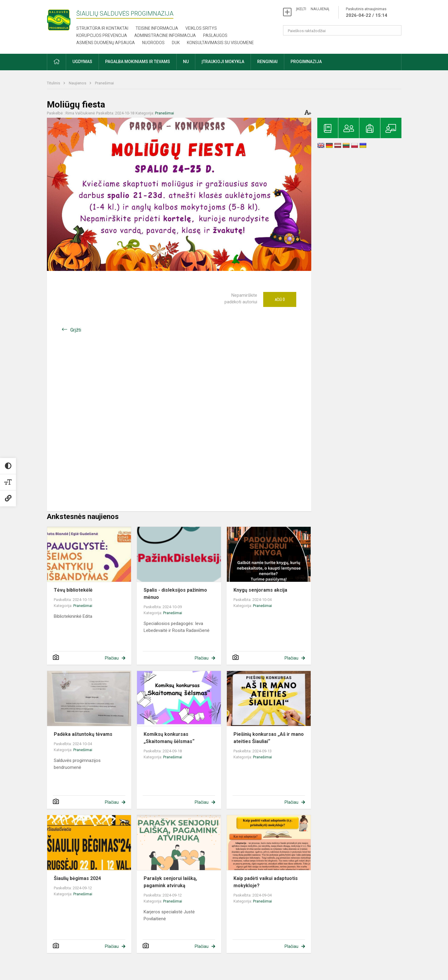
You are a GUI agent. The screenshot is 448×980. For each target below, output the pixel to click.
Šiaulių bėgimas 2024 (77, 878)
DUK (176, 43)
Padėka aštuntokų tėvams (83, 734)
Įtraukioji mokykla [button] (223, 62)
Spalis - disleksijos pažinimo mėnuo (175, 594)
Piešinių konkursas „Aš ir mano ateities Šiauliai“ (269, 738)
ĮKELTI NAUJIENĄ (312, 9)
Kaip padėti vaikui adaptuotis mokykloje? (266, 882)
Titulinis (54, 83)
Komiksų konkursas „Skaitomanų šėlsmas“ (169, 738)
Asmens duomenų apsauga (106, 43)
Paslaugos (215, 35)
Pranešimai (104, 83)
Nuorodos (153, 43)
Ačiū (280, 299)
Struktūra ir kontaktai (102, 28)
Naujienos (78, 83)
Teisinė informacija (157, 28)
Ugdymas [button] (82, 62)
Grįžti (76, 330)
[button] (56, 62)
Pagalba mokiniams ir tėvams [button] (138, 62)
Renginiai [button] (267, 62)
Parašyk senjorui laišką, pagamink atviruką (170, 882)
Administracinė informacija (165, 35)
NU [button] (186, 62)
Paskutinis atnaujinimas (367, 13)
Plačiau (112, 658)
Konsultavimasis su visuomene (220, 43)
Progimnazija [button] (306, 62)
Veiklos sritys (201, 28)
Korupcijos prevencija (102, 35)
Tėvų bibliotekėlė (73, 590)
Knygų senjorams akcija (260, 590)
